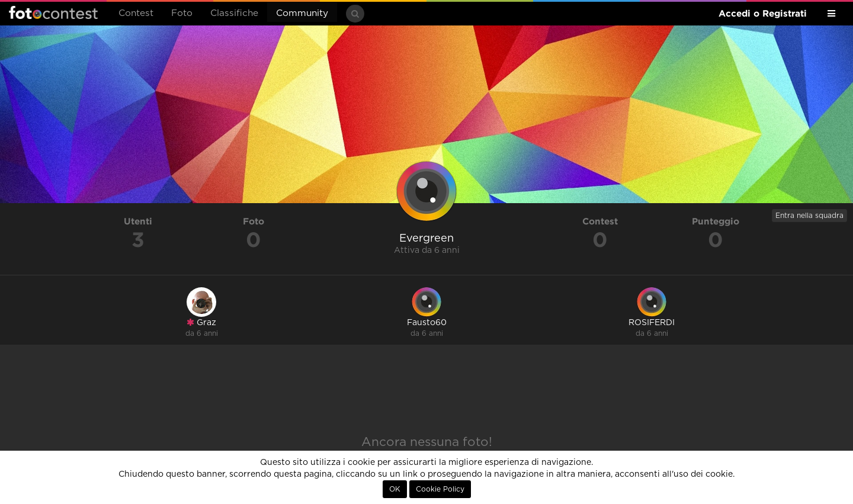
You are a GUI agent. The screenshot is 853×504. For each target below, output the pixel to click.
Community (302, 13)
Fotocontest (53, 12)
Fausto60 (427, 323)
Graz (201, 322)
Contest (136, 13)
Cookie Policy (440, 489)
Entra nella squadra (809, 216)
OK (395, 489)
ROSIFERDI (652, 323)
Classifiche (234, 13)
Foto (182, 13)
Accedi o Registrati (763, 13)
